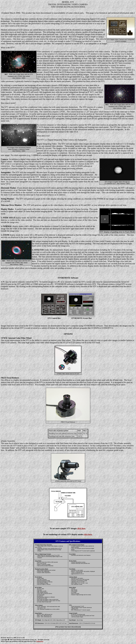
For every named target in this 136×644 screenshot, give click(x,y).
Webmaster (40, 641)
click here (81, 528)
